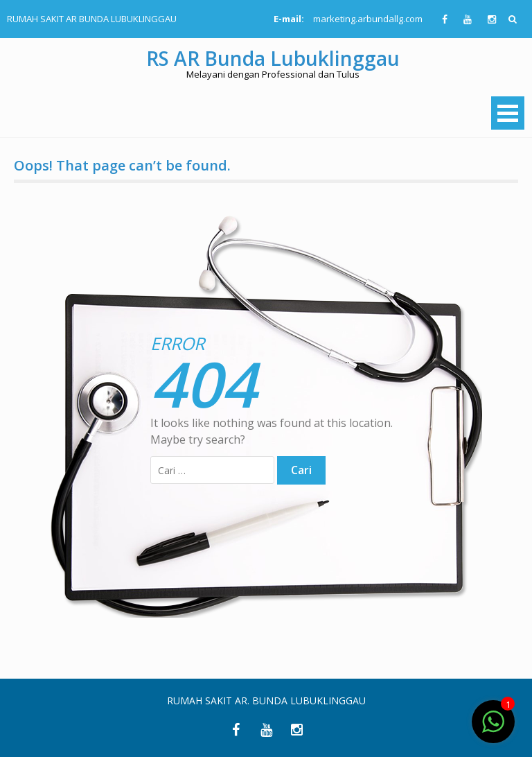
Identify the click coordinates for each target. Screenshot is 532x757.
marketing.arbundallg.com (368, 19)
